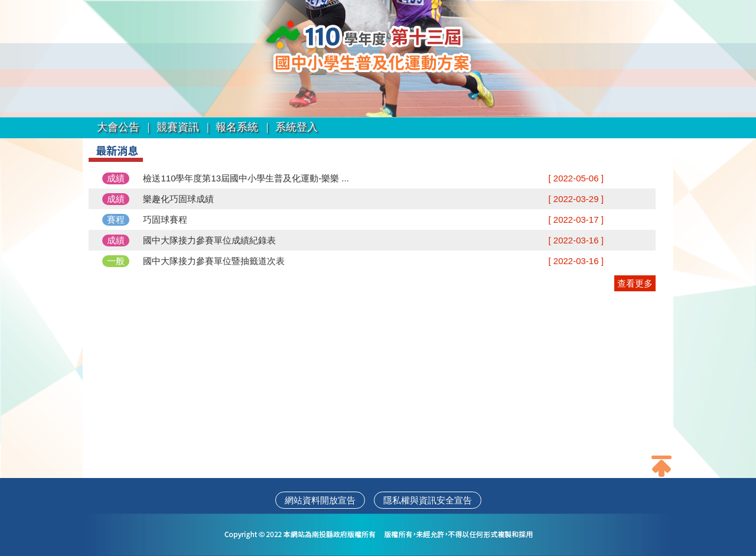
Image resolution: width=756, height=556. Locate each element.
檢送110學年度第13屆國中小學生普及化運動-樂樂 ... (246, 178)
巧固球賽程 (165, 220)
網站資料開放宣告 (320, 500)
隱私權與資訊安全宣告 (428, 500)
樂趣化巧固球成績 (178, 199)
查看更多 (635, 283)
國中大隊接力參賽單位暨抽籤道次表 (214, 261)
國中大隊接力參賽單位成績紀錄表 (209, 240)
